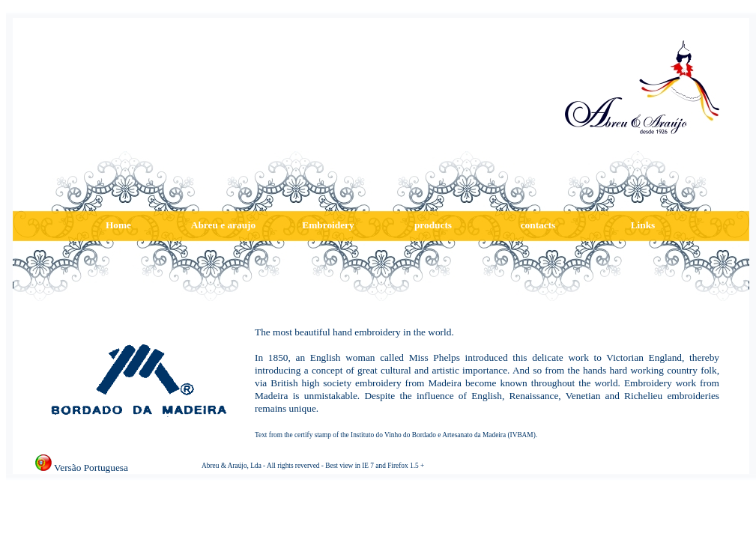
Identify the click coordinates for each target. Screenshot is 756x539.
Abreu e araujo (223, 225)
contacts (538, 225)
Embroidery (328, 225)
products (433, 225)
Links (643, 225)
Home (118, 225)
